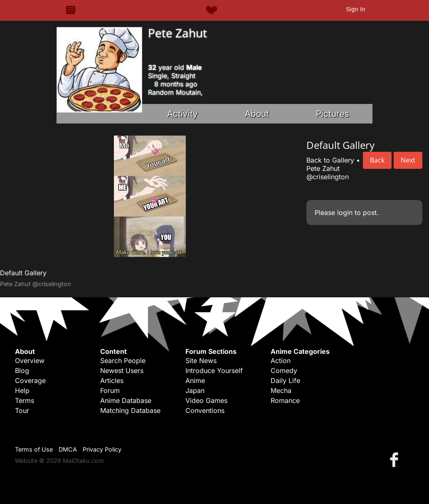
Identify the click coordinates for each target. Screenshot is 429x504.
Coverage (30, 380)
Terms (25, 400)
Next (408, 160)
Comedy (284, 371)
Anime (195, 380)
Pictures (333, 114)
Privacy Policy (102, 449)
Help (22, 390)
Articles (112, 380)
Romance (285, 400)
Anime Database (126, 400)
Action (281, 361)
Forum (110, 390)
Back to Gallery (330, 160)
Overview (30, 361)
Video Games (206, 400)
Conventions (205, 410)
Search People (123, 361)
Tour (22, 410)
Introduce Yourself (214, 371)
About (257, 114)
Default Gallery (23, 273)
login (345, 212)
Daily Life (285, 380)
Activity (182, 114)
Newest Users (122, 371)
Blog (22, 371)
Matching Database (130, 410)
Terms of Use (34, 449)
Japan (195, 390)
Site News (201, 361)
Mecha (281, 390)
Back (377, 160)
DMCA (68, 449)
